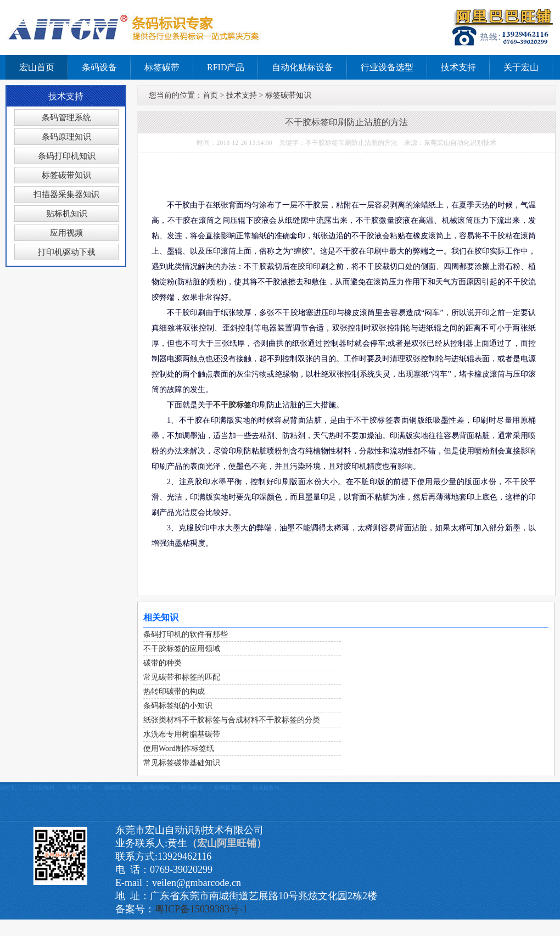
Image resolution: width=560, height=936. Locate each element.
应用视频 (66, 233)
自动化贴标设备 (303, 67)
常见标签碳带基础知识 (182, 763)
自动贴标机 (266, 788)
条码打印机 (80, 788)
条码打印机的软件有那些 (186, 634)
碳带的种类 (163, 663)
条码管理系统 (66, 117)
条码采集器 (118, 788)
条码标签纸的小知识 (178, 706)
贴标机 (8, 788)
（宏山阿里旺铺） (227, 843)
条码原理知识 (66, 137)
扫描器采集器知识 (66, 194)
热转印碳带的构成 (174, 691)
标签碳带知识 (66, 175)
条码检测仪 (228, 788)
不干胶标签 (232, 405)
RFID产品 (226, 67)
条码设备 (99, 67)
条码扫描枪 (156, 788)
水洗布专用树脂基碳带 (182, 734)
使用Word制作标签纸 (179, 749)
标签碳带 (162, 67)
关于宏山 (521, 67)
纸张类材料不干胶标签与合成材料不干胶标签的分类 (232, 720)
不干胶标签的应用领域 (182, 649)
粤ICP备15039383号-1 (201, 909)
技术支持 (458, 67)
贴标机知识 (67, 214)
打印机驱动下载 (67, 252)
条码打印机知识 (67, 156)
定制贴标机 (41, 788)
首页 (210, 95)
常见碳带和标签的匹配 (182, 677)
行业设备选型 (387, 67)
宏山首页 (37, 67)
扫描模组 (192, 788)
